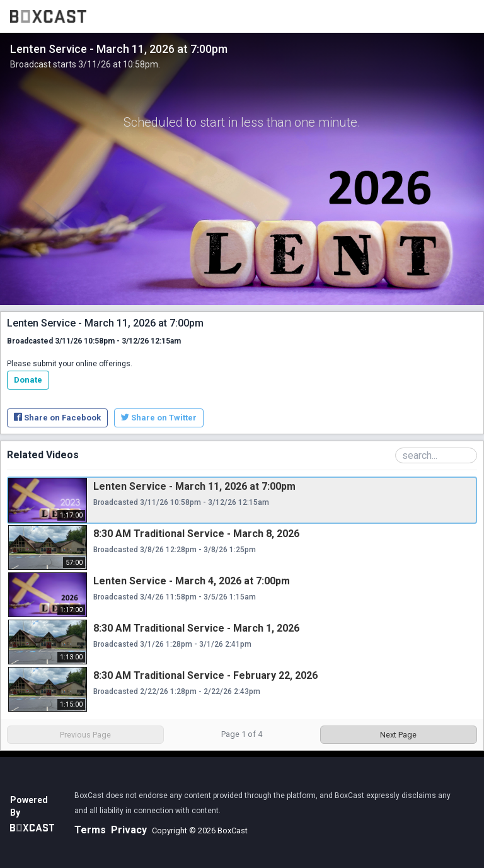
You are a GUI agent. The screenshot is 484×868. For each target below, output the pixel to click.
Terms (90, 830)
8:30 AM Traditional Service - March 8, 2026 (196, 534)
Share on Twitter (159, 418)
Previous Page (85, 735)
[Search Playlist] (436, 455)
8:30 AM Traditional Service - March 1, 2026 (196, 628)
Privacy (129, 830)
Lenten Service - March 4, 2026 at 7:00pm (192, 581)
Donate (28, 380)
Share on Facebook (57, 418)
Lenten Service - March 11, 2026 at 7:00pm (194, 486)
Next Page (398, 735)
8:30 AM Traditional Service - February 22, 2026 (205, 675)
